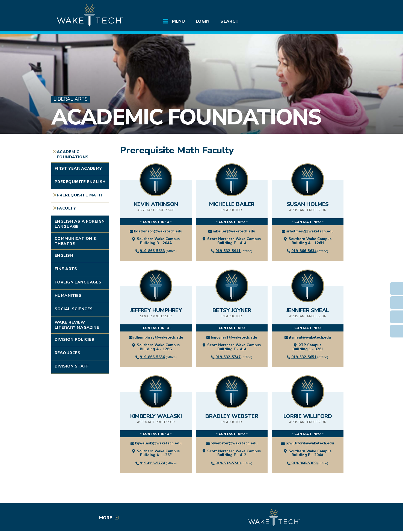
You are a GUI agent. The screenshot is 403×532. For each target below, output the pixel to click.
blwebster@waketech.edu (234, 443)
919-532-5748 (228, 463)
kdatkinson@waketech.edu (158, 231)
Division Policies (74, 339)
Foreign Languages (78, 282)
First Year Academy (78, 168)
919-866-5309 (304, 463)
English (64, 255)
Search (229, 21)
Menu (178, 21)
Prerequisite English (80, 182)
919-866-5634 (304, 251)
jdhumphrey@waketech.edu (158, 337)
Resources (68, 353)
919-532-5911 (228, 251)
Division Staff (72, 366)
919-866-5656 (152, 357)
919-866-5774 (152, 463)
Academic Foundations (186, 117)
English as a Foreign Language (80, 224)
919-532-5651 (304, 357)
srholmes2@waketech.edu (310, 231)
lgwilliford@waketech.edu (310, 443)
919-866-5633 (152, 251)
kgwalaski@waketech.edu (158, 443)
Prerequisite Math (79, 195)
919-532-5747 (228, 357)
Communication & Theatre (75, 241)
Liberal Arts (71, 99)
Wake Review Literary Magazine (77, 325)
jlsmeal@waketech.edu (310, 337)
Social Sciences (74, 309)
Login (203, 21)
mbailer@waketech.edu (234, 231)
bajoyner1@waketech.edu (234, 337)
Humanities (68, 295)
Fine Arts (66, 269)
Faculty (66, 208)
